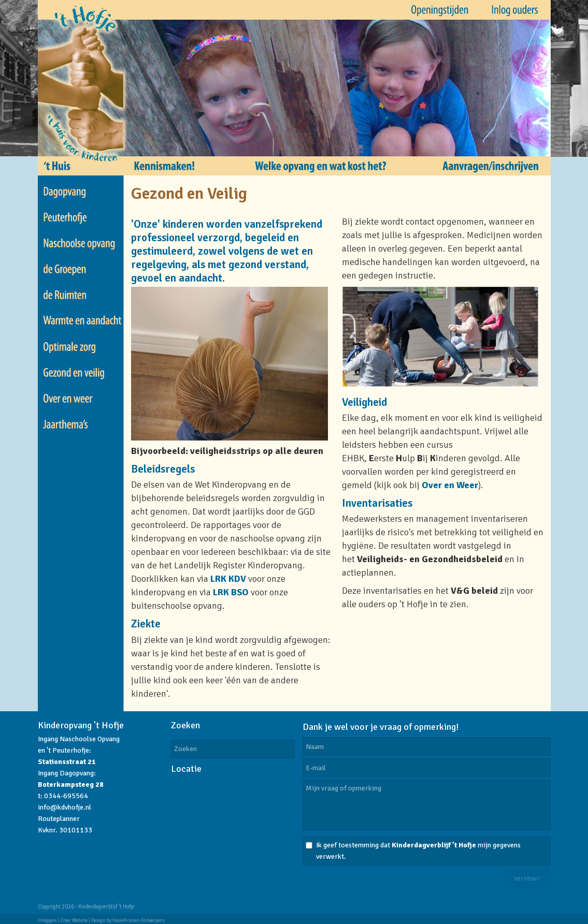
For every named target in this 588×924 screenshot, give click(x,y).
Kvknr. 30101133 (65, 830)
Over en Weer (450, 485)
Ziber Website (74, 921)
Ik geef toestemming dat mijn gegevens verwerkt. (418, 851)
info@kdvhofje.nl (64, 807)
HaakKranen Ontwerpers (138, 921)
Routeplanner (59, 819)
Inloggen (47, 921)
